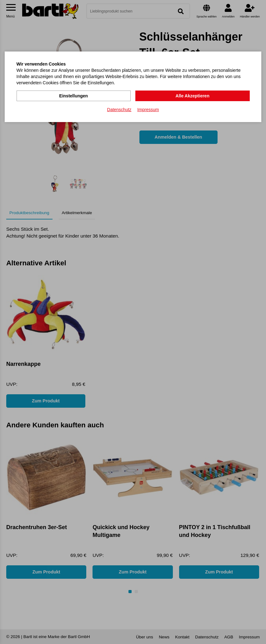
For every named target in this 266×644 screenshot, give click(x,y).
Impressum (148, 110)
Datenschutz (119, 110)
